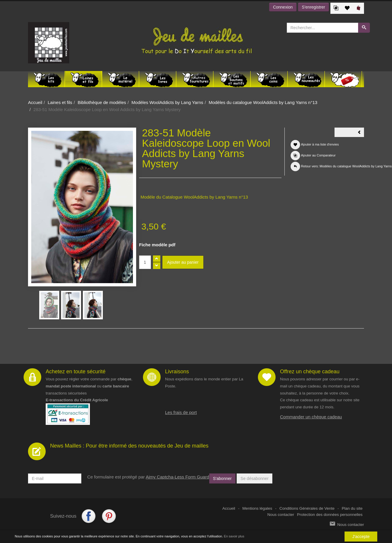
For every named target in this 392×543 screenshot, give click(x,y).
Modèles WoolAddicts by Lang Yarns (167, 102)
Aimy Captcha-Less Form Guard (177, 477)
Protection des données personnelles (330, 515)
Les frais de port (181, 412)
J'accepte (361, 537)
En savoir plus (234, 537)
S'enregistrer (313, 7)
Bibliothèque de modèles (102, 102)
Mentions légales (257, 508)
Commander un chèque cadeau (311, 417)
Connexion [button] (283, 7)
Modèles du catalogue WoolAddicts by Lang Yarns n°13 (263, 102)
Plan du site (352, 508)
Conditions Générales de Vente (307, 508)
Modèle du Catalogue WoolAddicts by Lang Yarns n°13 (194, 197)
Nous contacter (281, 515)
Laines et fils (60, 102)
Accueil (35, 102)
